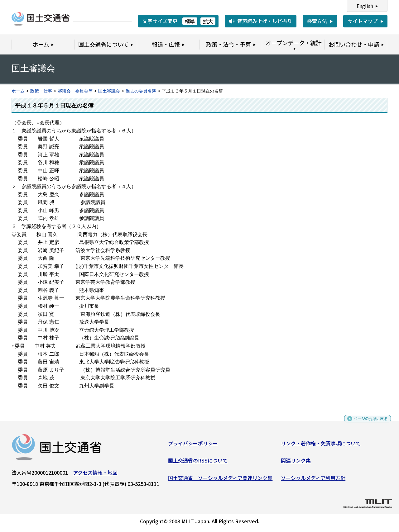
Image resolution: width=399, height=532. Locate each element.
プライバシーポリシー (193, 445)
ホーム (18, 91)
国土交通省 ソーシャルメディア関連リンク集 (220, 480)
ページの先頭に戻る (365, 423)
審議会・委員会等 (75, 91)
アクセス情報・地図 (95, 475)
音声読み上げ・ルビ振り (265, 21)
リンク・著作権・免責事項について (321, 445)
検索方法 (317, 21)
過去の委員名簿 (141, 91)
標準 (190, 21)
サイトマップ (363, 21)
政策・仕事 (41, 91)
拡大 (208, 21)
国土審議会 (109, 91)
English (365, 6)
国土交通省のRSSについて (198, 463)
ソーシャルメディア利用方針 (313, 480)
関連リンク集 (296, 463)
